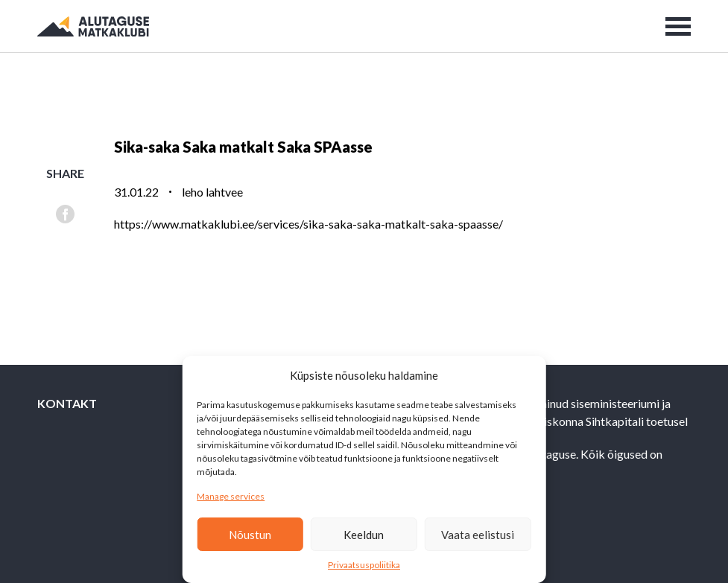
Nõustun (250, 535)
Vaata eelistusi (478, 535)
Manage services (231, 496)
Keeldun (364, 535)
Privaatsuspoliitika (364, 565)
